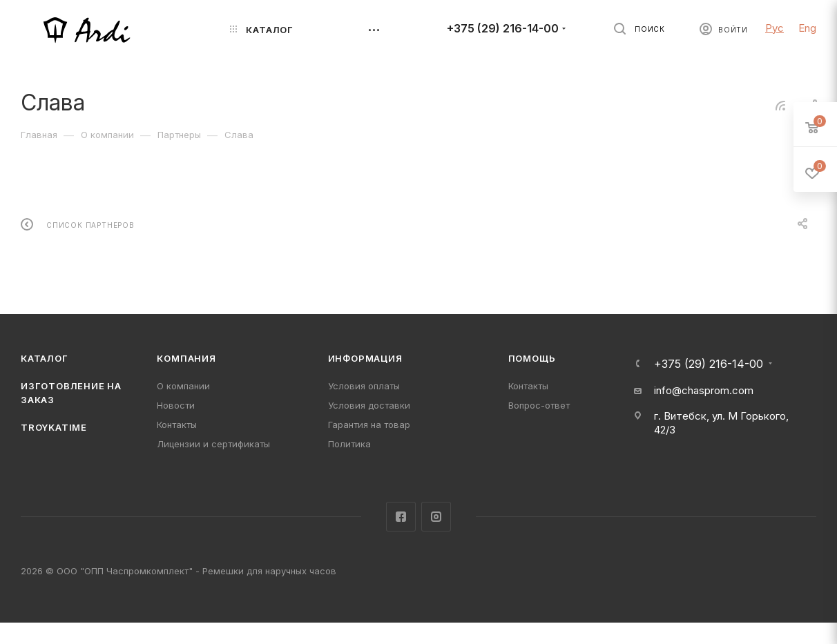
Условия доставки (369, 405)
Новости (176, 405)
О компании (183, 386)
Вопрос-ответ (539, 405)
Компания (186, 358)
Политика (349, 444)
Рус (775, 28)
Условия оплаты (364, 386)
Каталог (45, 358)
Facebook (401, 517)
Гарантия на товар (369, 425)
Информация (365, 358)
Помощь (532, 358)
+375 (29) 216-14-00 (503, 29)
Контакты (177, 425)
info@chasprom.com (704, 390)
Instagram (436, 517)
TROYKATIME (54, 427)
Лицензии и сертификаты (213, 444)
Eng (807, 28)
